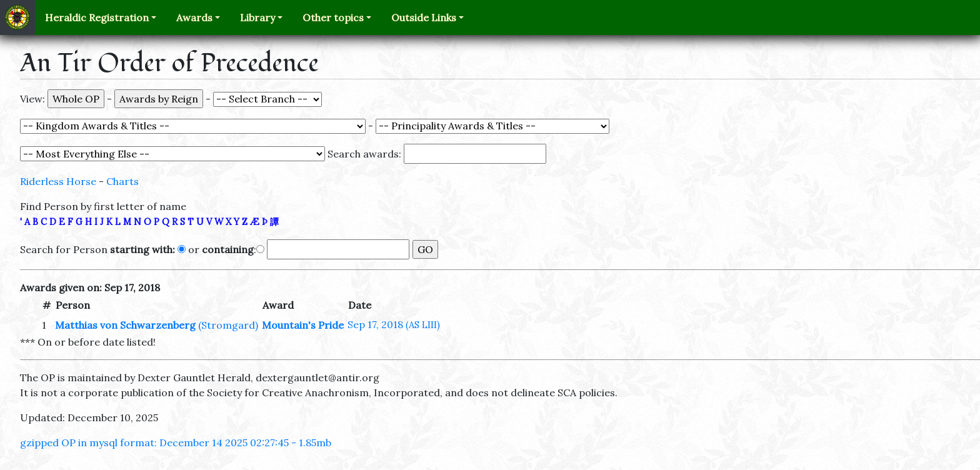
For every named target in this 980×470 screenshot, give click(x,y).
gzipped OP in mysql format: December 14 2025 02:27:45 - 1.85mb (176, 442)
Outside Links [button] (424, 17)
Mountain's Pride (303, 325)
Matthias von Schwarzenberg (125, 325)
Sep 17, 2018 (394, 324)
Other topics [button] (333, 17)
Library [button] (257, 17)
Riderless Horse (58, 181)
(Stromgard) (228, 325)
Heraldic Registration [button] (97, 17)
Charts (122, 181)
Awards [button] (194, 17)
